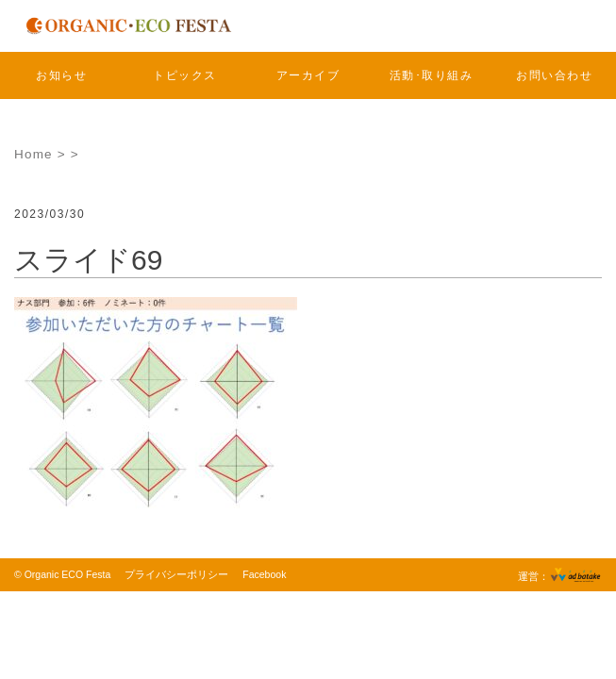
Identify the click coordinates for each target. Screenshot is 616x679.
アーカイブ (308, 75)
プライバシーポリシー (176, 574)
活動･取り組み (432, 75)
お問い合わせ (554, 75)
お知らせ (61, 75)
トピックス (185, 75)
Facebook (264, 574)
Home (33, 154)
